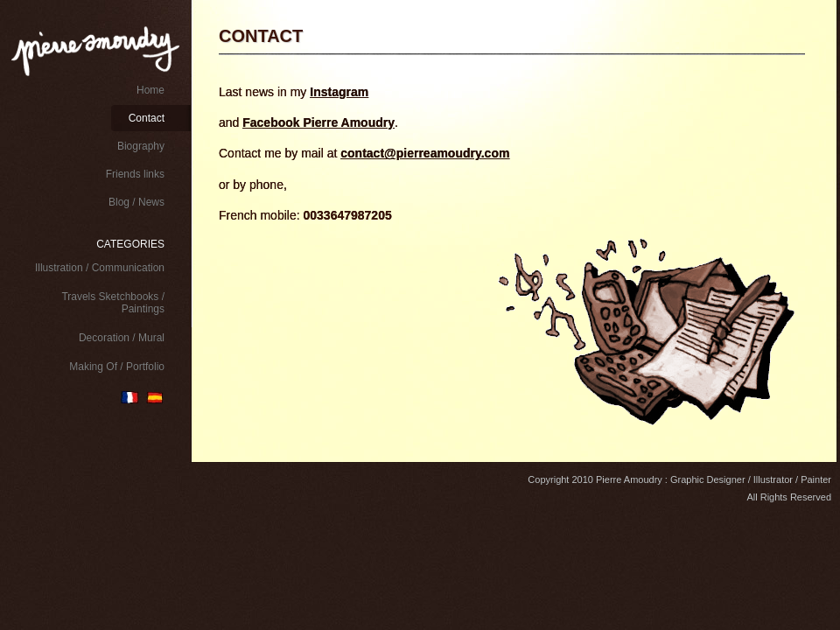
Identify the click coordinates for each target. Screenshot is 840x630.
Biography (141, 146)
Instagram (339, 92)
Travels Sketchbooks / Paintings (113, 303)
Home (150, 90)
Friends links (135, 174)
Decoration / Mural (122, 338)
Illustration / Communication (100, 268)
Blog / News (136, 202)
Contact (147, 118)
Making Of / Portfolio (117, 367)
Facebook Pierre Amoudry (318, 122)
